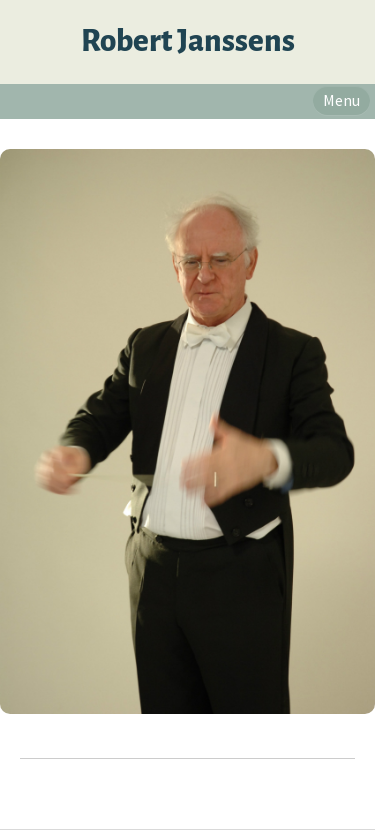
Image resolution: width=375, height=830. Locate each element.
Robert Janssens (188, 41)
